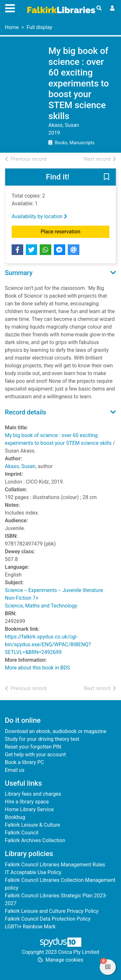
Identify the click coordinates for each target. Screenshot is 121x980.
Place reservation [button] (75, 231)
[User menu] (112, 8)
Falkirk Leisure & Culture (32, 825)
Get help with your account (35, 755)
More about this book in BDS (37, 668)
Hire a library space (27, 802)
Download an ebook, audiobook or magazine (56, 731)
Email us (15, 770)
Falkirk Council (22, 833)
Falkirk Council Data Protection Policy (48, 919)
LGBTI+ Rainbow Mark (30, 927)
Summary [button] (19, 273)
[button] (106, 178)
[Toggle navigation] (10, 7)
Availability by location (39, 216)
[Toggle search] (99, 8)
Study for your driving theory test (42, 739)
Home (12, 27)
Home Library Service (29, 809)
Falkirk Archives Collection (35, 840)
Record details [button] (25, 412)
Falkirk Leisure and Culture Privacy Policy (52, 911)
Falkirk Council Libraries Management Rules (55, 865)
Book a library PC (24, 762)
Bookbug (15, 817)
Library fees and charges (33, 794)
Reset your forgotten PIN (33, 747)
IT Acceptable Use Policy (33, 872)
